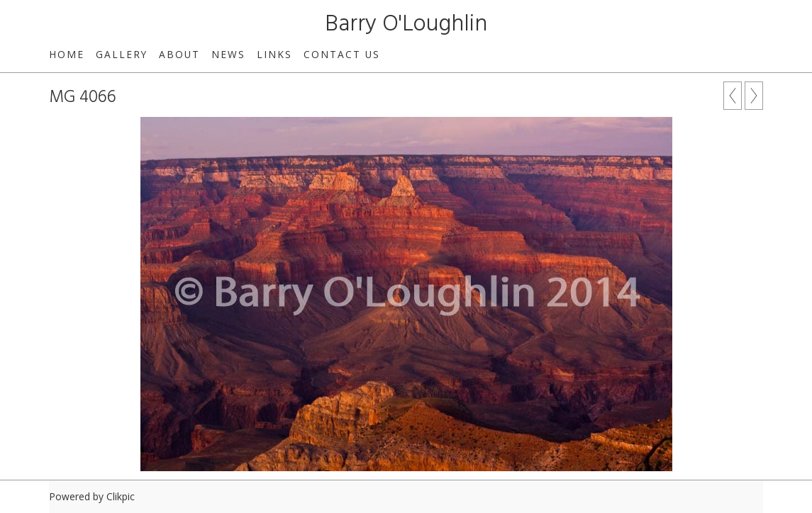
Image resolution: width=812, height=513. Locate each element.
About (179, 54)
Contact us (342, 54)
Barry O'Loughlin (406, 24)
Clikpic (121, 496)
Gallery (122, 54)
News (228, 54)
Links (274, 54)
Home (67, 54)
